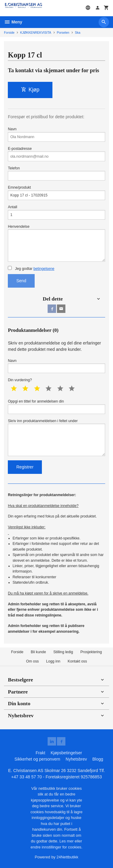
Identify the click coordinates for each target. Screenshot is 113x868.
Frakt (40, 753)
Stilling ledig (63, 652)
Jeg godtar (31, 268)
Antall (56, 212)
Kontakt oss (77, 661)
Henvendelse (56, 243)
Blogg (98, 759)
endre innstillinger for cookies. (57, 847)
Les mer (67, 841)
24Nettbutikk (67, 857)
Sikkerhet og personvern (37, 759)
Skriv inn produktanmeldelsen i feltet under (56, 437)
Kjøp (30, 90)
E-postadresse (56, 154)
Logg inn (53, 661)
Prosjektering (91, 652)
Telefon (56, 173)
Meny (13, 22)
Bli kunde (38, 652)
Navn (56, 134)
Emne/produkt (56, 193)
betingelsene (44, 269)
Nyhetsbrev (76, 759)
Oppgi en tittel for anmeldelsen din (56, 407)
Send (21, 281)
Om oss (32, 661)
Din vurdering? (20, 380)
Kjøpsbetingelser (66, 753)
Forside (9, 32)
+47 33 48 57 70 (27, 777)
